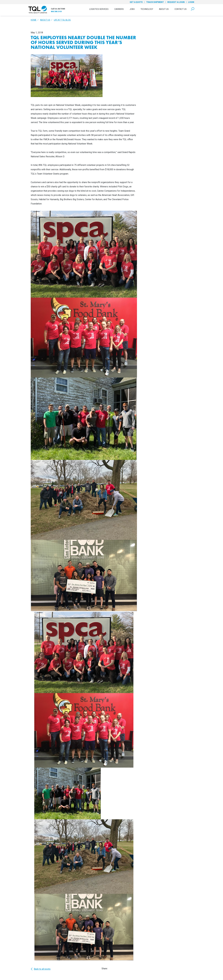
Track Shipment (155, 2)
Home (34, 20)
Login (191, 2)
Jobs (132, 9)
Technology (147, 9)
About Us (164, 9)
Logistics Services (99, 9)
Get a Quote (136, 2)
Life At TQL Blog (62, 20)
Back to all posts (41, 969)
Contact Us (181, 9)
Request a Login (176, 2)
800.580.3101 (56, 11)
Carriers (119, 9)
